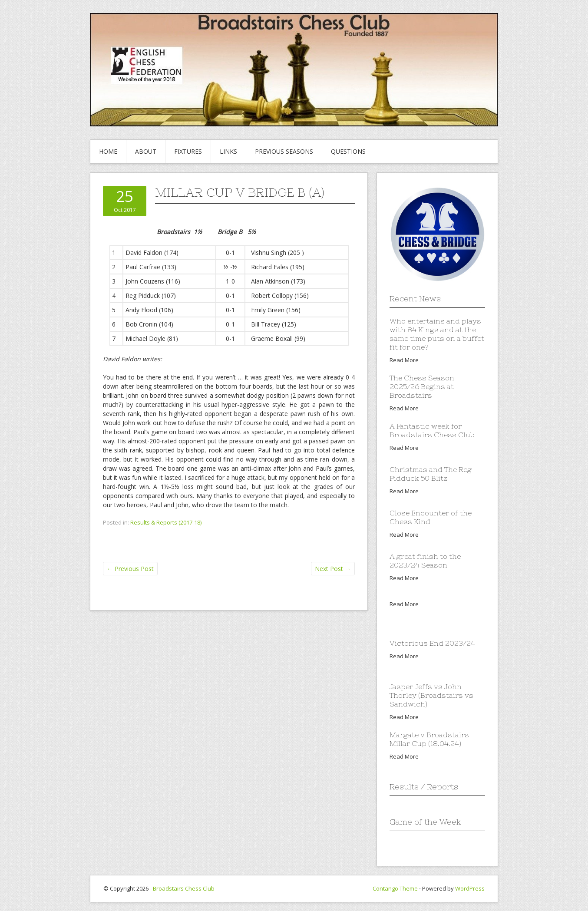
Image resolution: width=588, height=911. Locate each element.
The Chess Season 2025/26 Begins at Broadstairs (422, 386)
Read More (404, 360)
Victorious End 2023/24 (432, 643)
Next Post (333, 569)
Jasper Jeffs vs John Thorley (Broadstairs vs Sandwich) (431, 695)
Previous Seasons (284, 151)
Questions (348, 151)
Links (228, 151)
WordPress (470, 888)
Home (108, 151)
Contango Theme (395, 888)
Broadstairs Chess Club (184, 888)
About (146, 151)
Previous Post (130, 569)
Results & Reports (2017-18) (166, 522)
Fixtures (188, 151)
